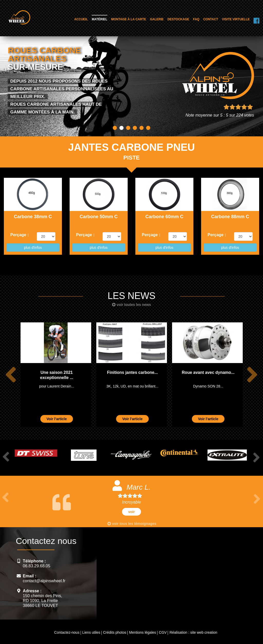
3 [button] (128, 128)
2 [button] (121, 128)
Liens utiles (91, 632)
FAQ (196, 19)
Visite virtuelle (236, 19)
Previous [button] (11, 374)
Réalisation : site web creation (193, 632)
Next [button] (252, 374)
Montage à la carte (129, 19)
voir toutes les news (131, 305)
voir (131, 512)
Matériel (99, 19)
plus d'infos (33, 248)
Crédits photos (115, 632)
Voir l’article (57, 419)
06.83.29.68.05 (37, 566)
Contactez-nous (67, 632)
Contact (211, 19)
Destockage (178, 19)
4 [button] (135, 128)
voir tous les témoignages (132, 524)
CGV (163, 632)
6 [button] (148, 128)
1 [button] (115, 128)
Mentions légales (142, 632)
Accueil (81, 19)
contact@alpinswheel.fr (44, 581)
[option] (56, 374)
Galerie (157, 19)
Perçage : (20, 235)
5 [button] (142, 128)
